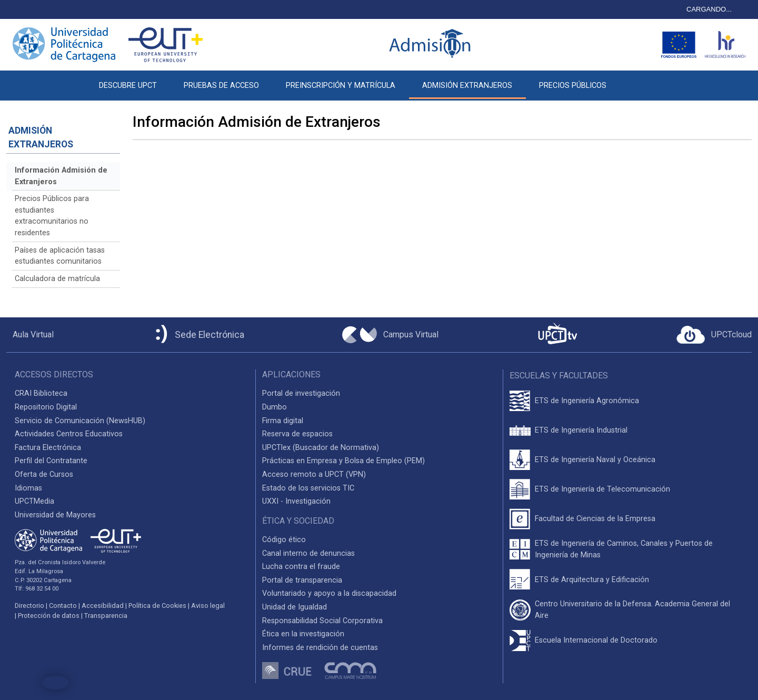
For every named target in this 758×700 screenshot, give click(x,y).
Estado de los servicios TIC (308, 488)
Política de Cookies (157, 606)
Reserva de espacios (297, 434)
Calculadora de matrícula (57, 279)
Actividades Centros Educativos (69, 434)
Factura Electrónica (48, 448)
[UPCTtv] (557, 334)
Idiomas (28, 488)
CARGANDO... (709, 9)
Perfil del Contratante (51, 461)
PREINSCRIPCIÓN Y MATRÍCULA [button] (341, 86)
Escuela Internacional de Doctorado (596, 640)
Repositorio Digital (46, 407)
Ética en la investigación (303, 634)
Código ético (284, 540)
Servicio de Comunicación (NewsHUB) (80, 421)
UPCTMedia (34, 501)
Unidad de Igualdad (295, 607)
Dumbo (275, 407)
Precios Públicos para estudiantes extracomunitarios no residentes (52, 216)
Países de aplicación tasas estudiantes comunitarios (60, 256)
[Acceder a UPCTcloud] (714, 335)
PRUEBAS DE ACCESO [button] (221, 86)
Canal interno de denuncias (308, 553)
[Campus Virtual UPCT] (390, 335)
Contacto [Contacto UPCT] (63, 606)
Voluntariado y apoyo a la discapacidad (329, 593)
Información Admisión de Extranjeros (61, 176)
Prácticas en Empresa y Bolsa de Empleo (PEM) (343, 461)
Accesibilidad (103, 606)
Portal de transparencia (302, 580)
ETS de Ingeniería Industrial (581, 430)
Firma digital (283, 421)
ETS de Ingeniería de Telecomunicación (602, 489)
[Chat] (56, 683)
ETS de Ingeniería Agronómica (587, 401)
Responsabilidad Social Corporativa (322, 621)
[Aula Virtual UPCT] (30, 335)
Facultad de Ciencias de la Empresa (595, 519)
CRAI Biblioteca (41, 393)
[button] (634, 80)
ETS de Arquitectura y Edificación (592, 580)
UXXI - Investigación (296, 501)
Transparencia (106, 616)
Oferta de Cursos (44, 474)
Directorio (29, 606)
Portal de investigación (301, 393)
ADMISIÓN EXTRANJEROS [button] (467, 86)
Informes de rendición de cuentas (320, 648)
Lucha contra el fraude (301, 567)
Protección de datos (49, 616)
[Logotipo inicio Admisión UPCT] (432, 44)
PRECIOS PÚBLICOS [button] (573, 86)
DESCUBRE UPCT (128, 86)
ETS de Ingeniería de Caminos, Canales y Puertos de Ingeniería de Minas (624, 549)
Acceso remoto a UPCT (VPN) (314, 474)
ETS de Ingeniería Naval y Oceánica (595, 460)
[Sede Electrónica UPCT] (198, 335)
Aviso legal (208, 606)
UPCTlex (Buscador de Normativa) (321, 448)
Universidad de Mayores (55, 515)
